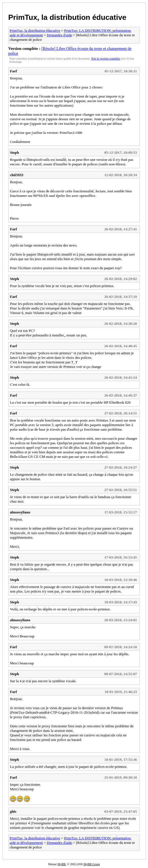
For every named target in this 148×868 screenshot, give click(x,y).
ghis (13, 811)
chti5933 (17, 175)
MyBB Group (92, 864)
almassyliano (20, 512)
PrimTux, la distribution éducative (67, 17)
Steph (14, 152)
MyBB (62, 864)
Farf (13, 71)
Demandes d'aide (60, 35)
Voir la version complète (106, 59)
